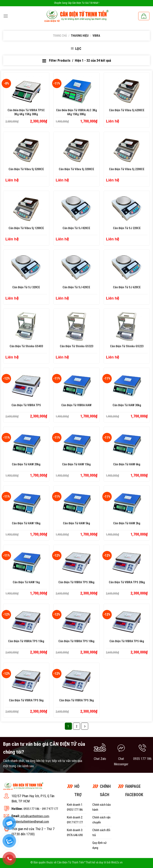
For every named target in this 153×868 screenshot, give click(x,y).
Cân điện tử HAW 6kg (127, 464)
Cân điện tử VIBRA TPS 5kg (26, 700)
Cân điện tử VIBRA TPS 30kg (76, 582)
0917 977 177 (50, 809)
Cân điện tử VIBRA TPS (26, 405)
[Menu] (6, 16)
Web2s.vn (117, 862)
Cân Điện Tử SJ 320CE (26, 287)
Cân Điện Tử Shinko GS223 (127, 346)
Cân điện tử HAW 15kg (76, 464)
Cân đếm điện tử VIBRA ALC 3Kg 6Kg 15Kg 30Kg (76, 112)
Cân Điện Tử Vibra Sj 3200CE (76, 169)
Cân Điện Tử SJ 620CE (127, 287)
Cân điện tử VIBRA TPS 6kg (127, 641)
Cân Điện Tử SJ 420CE (76, 287)
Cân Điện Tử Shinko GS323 (76, 346)
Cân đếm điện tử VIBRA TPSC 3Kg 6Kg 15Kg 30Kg (26, 112)
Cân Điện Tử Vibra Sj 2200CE (127, 169)
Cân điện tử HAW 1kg (26, 582)
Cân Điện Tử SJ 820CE (76, 228)
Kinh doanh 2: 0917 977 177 (75, 820)
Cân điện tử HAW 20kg (26, 464)
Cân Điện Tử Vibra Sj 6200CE (127, 110)
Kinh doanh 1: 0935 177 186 (75, 807)
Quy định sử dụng (99, 845)
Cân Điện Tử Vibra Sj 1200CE (26, 228)
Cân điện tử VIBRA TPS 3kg (76, 700)
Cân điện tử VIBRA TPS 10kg (76, 641)
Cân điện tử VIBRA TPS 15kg (26, 641)
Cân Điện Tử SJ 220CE (127, 228)
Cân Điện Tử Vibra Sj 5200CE (26, 169)
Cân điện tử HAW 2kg (127, 523)
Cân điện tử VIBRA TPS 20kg (127, 582)
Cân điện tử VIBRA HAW (76, 405)
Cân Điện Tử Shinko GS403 (26, 346)
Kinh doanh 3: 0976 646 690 (75, 833)
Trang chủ (60, 36)
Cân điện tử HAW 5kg (76, 523)
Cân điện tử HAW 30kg (127, 405)
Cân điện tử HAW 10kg (26, 523)
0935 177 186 (31, 809)
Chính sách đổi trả (101, 833)
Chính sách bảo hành (102, 807)
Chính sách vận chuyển (101, 820)
